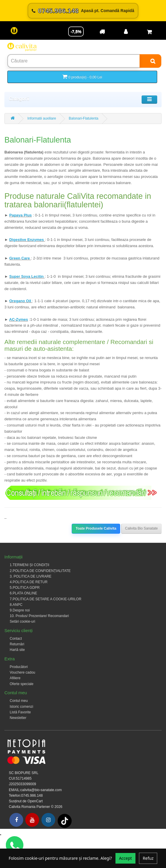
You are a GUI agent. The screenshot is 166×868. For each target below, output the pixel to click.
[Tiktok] (65, 821)
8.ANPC (16, 605)
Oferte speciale (22, 684)
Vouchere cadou (22, 672)
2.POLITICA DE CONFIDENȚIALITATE (40, 571)
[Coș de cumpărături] (149, 32)
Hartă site (17, 650)
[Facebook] (16, 820)
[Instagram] (48, 820)
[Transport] (102, 32)
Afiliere (15, 678)
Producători (19, 667)
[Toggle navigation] (149, 99)
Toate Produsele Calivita (96, 528)
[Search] (150, 61)
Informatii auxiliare (42, 118)
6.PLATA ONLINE (24, 593)
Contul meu (19, 701)
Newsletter (18, 718)
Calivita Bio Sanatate (141, 528)
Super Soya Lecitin (27, 276)
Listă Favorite (20, 712)
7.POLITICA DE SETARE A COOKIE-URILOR (46, 599)
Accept (125, 858)
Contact (16, 639)
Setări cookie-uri (22, 621)
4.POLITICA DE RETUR (29, 582)
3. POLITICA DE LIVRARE (31, 576)
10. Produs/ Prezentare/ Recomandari (39, 616)
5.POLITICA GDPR (25, 588)
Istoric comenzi (21, 707)
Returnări (17, 644)
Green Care (20, 258)
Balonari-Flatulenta (84, 118)
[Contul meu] (126, 32)
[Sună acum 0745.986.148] (83, 11)
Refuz (148, 858)
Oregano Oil (21, 301)
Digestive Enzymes (27, 240)
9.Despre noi (20, 610)
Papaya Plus (20, 215)
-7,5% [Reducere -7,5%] (76, 32)
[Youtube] (32, 820)
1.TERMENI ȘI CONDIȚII (30, 565)
